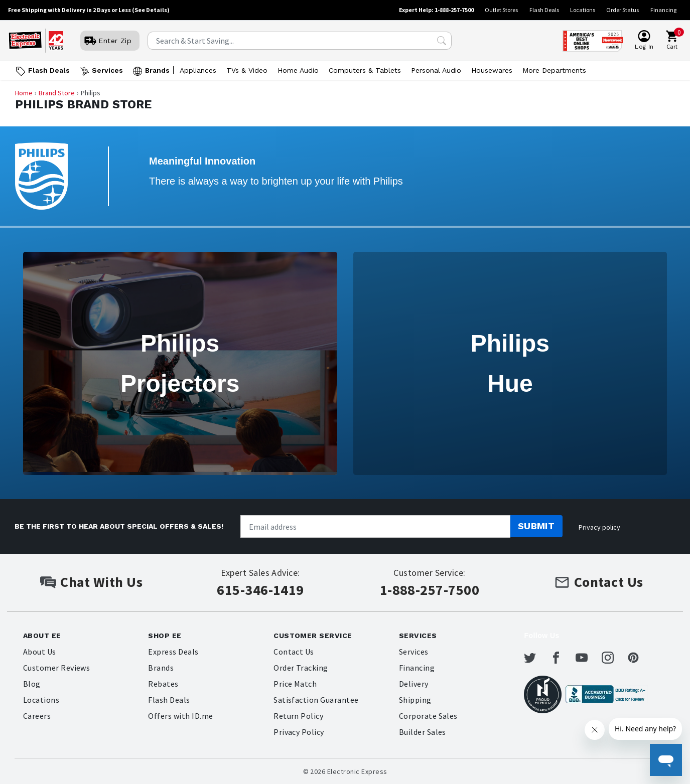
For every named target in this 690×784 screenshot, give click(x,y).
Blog (32, 684)
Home (24, 93)
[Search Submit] (442, 41)
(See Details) (151, 10)
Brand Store (57, 93)
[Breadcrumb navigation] (345, 93)
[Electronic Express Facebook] (562, 658)
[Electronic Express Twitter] (536, 658)
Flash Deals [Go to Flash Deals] (49, 70)
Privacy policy (599, 527)
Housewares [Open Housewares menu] (492, 70)
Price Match (295, 684)
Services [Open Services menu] (107, 70)
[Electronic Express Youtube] (588, 658)
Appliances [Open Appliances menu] (198, 70)
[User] (110, 41)
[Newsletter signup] (375, 526)
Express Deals (173, 652)
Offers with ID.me (180, 716)
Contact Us (294, 652)
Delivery (414, 684)
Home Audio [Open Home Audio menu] (298, 70)
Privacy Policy (299, 732)
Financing (663, 10)
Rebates (163, 684)
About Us (40, 652)
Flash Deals (544, 10)
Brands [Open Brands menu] (157, 70)
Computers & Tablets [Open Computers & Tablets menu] (365, 70)
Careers (37, 716)
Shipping (415, 700)
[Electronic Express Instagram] (614, 658)
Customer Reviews (57, 668)
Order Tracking (301, 668)
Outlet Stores (501, 10)
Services (414, 652)
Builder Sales (423, 732)
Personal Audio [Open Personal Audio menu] (436, 70)
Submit (536, 526)
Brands (161, 668)
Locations (583, 10)
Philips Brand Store (83, 105)
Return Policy (298, 716)
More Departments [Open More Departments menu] (554, 70)
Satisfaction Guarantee (316, 700)
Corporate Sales (428, 716)
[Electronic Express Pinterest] (639, 658)
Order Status (623, 10)
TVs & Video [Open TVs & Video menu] (247, 70)
